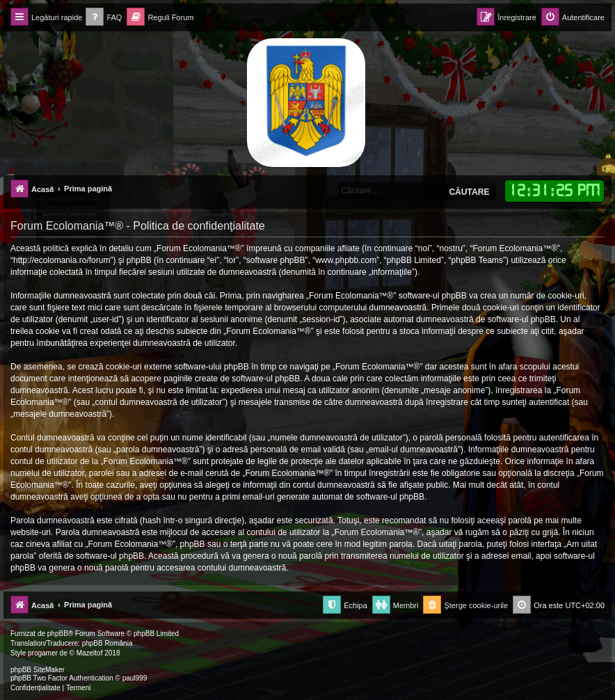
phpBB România (107, 643)
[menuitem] (104, 18)
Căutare (469, 192)
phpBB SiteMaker (38, 670)
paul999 (135, 678)
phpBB (58, 634)
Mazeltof (90, 653)
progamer (43, 653)
